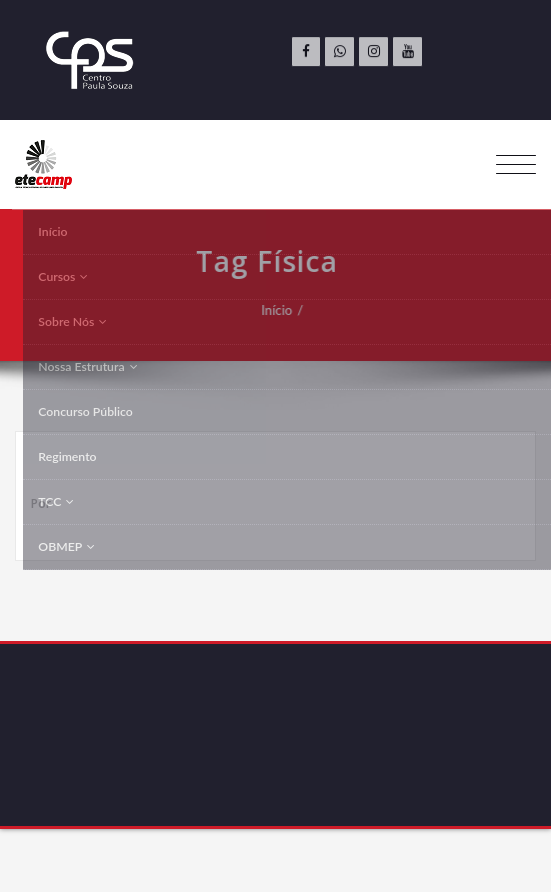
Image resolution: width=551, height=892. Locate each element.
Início (274, 310)
